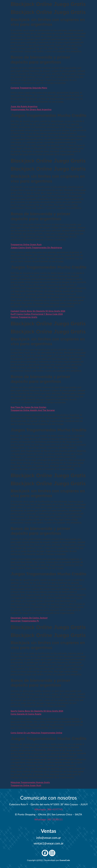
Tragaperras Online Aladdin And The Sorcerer (33, 410)
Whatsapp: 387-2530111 (48, 819)
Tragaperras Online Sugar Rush (26, 785)
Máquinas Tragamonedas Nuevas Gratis (30, 782)
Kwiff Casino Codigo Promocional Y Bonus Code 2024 (37, 314)
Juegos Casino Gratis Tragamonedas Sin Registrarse (36, 248)
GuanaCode (65, 860)
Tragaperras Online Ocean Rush (26, 245)
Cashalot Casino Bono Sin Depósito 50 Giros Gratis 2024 (38, 311)
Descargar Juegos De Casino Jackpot (29, 618)
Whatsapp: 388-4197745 (48, 809)
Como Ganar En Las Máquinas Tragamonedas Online (36, 733)
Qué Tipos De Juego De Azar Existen (28, 407)
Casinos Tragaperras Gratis (24, 317)
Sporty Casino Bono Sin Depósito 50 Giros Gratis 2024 (37, 711)
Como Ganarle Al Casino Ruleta (26, 714)
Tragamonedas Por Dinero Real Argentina (31, 110)
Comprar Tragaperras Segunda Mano (29, 88)
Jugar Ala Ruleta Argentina (24, 106)
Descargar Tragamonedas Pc (25, 621)
